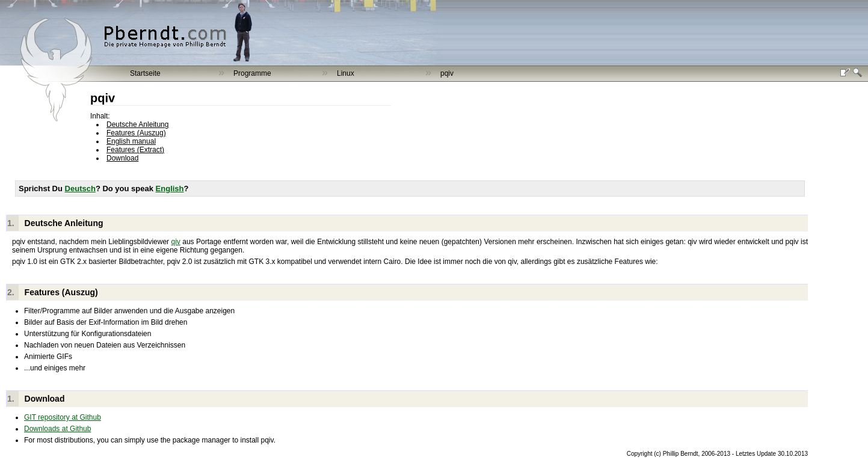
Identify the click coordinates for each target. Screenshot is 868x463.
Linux (346, 73)
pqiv (447, 73)
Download (122, 158)
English (170, 189)
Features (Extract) (135, 150)
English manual (131, 141)
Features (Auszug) (136, 133)
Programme (252, 73)
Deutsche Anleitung (137, 124)
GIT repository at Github (63, 417)
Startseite (145, 73)
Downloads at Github (57, 429)
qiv (176, 242)
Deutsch (80, 189)
